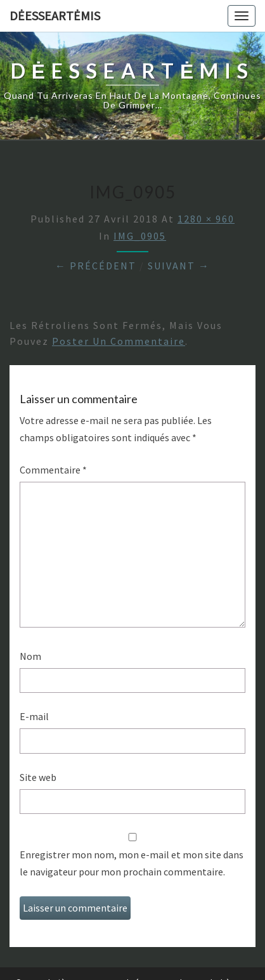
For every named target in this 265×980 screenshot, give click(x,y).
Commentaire (53, 470)
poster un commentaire (119, 341)
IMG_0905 (140, 236)
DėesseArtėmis (55, 16)
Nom (30, 656)
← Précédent (96, 266)
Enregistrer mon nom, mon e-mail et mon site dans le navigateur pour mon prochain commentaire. (132, 863)
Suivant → (179, 266)
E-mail (34, 716)
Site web (38, 777)
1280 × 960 (206, 219)
